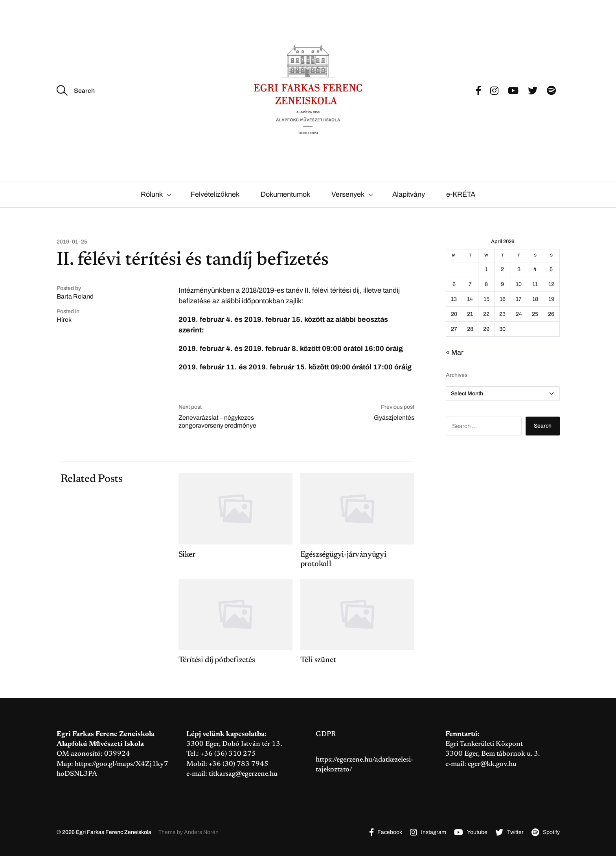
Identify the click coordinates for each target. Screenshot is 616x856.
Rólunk (152, 194)
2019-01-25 (72, 242)
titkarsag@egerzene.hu (243, 774)
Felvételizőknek (215, 194)
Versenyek (348, 194)
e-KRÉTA (461, 194)
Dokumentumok (285, 194)
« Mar (455, 352)
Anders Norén (201, 832)
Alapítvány (409, 194)
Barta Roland (75, 296)
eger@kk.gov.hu (492, 764)
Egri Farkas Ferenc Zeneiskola (114, 832)
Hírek (64, 320)
